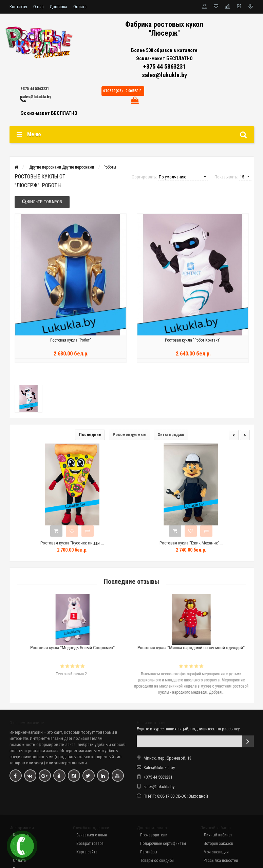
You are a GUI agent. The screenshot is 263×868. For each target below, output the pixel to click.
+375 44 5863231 (35, 89)
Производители (154, 836)
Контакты (18, 7)
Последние (90, 436)
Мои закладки (216, 853)
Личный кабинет (218, 836)
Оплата (80, 7)
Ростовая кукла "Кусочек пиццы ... (72, 544)
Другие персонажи (62, 167)
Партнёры (149, 853)
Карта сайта (87, 853)
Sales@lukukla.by (159, 769)
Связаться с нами (92, 836)
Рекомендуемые (129, 436)
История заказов (218, 845)
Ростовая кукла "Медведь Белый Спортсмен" (84, 649)
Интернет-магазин (26, 733)
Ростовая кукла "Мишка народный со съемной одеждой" (203, 649)
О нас (38, 7)
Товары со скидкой (157, 862)
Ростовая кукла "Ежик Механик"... (191, 544)
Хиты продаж (171, 436)
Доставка (58, 7)
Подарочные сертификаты (163, 845)
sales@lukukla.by (36, 97)
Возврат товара (90, 845)
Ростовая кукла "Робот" (71, 344)
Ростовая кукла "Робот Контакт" (193, 344)
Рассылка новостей (221, 862)
